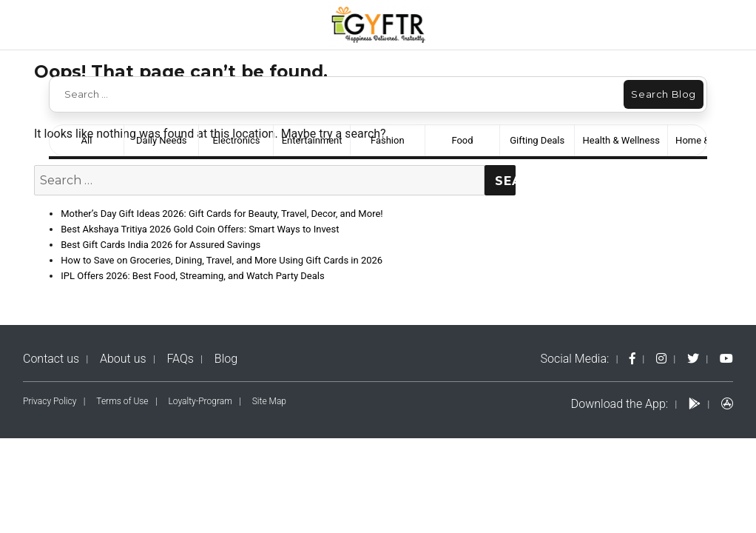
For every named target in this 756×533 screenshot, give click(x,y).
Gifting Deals (537, 140)
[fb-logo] (632, 359)
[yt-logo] (726, 359)
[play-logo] (695, 404)
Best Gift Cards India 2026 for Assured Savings (161, 245)
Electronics (236, 140)
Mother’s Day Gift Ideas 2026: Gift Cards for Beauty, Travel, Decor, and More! (222, 214)
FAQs (180, 359)
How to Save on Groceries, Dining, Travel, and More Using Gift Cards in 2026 (222, 260)
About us (123, 359)
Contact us (51, 359)
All (87, 140)
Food (462, 140)
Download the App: (620, 404)
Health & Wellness (621, 140)
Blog (226, 359)
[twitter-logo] (693, 359)
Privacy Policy (50, 401)
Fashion (388, 140)
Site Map (269, 401)
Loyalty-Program (200, 401)
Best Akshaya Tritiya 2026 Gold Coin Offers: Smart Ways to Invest (200, 229)
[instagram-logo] (661, 359)
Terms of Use (122, 401)
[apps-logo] (727, 404)
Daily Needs (161, 140)
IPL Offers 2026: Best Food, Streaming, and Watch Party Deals (192, 276)
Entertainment (312, 140)
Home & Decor (706, 140)
